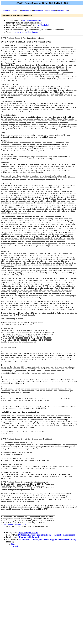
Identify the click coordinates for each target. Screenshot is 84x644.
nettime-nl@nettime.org (32, 20)
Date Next (16, 10)
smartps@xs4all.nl (41, 25)
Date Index (51, 10)
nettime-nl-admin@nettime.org (26, 32)
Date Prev (6, 10)
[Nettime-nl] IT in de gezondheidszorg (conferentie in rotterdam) (46, 629)
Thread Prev (27, 10)
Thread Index (62, 10)
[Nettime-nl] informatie (28, 627)
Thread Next (39, 10)
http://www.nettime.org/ (15, 618)
